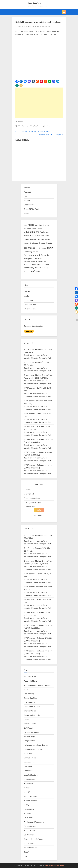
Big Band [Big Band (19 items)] (27, 228)
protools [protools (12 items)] (35, 252)
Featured (27, 192)
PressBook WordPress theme (54, 865)
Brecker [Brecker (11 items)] (34, 229)
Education (21, 126)
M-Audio (27, 788)
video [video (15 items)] (46, 268)
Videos (20, 121)
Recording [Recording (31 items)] (45, 255)
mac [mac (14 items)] (39, 240)
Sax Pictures (29, 835)
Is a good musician (33, 498)
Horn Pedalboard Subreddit (34, 749)
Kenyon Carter (30, 784)
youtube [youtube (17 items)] (39, 272)
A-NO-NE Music (30, 677)
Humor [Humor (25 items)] (33, 235)
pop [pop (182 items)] (50, 247)
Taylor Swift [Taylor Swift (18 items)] (36, 265)
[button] (17, 81)
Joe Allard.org (29, 779)
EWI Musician (29, 728)
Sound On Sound (30, 848)
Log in (26, 296)
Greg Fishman (29, 741)
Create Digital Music (32, 715)
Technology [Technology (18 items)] (39, 268)
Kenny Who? (31, 507)
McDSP (27, 792)
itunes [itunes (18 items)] (47, 236)
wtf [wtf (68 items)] (33, 271)
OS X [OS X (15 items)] (38, 248)
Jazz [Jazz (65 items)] (27, 239)
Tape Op (27, 852)
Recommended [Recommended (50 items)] (32, 255)
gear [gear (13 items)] (47, 232)
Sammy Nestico (30, 826)
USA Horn (28, 856)
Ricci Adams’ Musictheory (34, 822)
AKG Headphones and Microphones (38, 685)
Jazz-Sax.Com (34, 3)
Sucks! (28, 490)
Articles (27, 188)
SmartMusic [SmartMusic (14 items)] (42, 262)
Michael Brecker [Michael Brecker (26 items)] (39, 243)
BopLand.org (29, 694)
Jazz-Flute (28, 766)
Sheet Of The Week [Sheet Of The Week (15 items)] (31, 262)
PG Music (28, 813)
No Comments (45, 26)
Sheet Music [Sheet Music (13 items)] (38, 259)
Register (27, 292)
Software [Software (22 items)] (28, 265)
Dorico (27, 719)
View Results (39, 516)
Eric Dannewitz (30, 724)
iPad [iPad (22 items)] (39, 236)
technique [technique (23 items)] (45, 265)
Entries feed (29, 300)
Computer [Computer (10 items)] (40, 229)
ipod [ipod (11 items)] (43, 236)
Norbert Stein (29, 809)
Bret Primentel (30, 702)
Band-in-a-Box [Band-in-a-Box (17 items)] (44, 225)
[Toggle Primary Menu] (64, 12)
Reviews (27, 201)
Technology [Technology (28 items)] (29, 268)
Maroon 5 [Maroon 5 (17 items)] (27, 243)
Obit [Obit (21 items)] (26, 248)
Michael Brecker (30, 801)
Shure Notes (29, 843)
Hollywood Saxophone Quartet (36, 745)
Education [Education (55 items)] (29, 232)
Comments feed (30, 305)
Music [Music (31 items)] (49, 243)
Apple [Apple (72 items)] (31, 225)
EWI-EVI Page (29, 737)
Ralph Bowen (39, 126)
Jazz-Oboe (28, 771)
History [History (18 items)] (27, 236)
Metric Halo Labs (31, 796)
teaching (47, 126)
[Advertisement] (39, 103)
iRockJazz (28, 754)
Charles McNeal (30, 711)
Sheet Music (29, 205)
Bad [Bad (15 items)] (37, 225)
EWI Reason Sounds (32, 732)
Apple (26, 689)
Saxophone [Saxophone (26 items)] (29, 259)
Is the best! (30, 494)
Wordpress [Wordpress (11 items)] (27, 272)
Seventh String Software (33, 839)
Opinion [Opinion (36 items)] (32, 248)
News (26, 196)
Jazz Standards (30, 758)
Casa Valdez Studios (32, 707)
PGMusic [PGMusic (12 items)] (43, 248)
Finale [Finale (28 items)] (42, 232)
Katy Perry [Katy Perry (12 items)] (33, 240)
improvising (30, 126)
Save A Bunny (29, 831)
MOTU (27, 805)
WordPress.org (30, 309)
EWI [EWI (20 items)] (37, 232)
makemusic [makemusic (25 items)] (46, 239)
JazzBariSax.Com (31, 775)
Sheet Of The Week (31, 209)
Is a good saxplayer (33, 502)
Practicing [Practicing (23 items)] (28, 252)
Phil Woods (28, 818)
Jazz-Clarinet (29, 762)
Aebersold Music (30, 681)
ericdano (33, 26)
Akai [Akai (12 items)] (25, 225)
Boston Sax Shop (31, 698)
